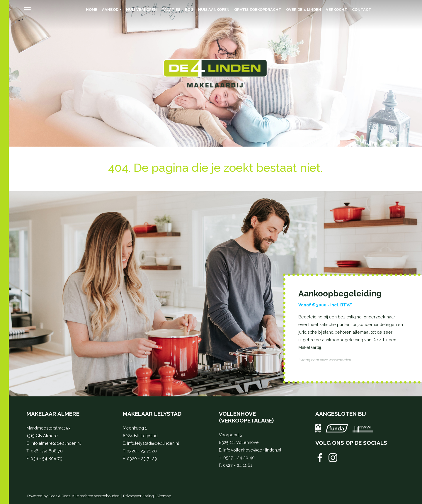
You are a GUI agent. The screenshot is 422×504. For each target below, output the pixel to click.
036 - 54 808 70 (47, 451)
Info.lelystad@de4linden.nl (153, 443)
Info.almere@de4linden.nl (56, 443)
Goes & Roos (59, 496)
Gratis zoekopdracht (258, 10)
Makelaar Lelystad (152, 414)
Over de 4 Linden (304, 10)
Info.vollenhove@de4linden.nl (252, 450)
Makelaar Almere (53, 414)
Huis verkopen (141, 10)
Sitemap (164, 496)
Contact (362, 10)
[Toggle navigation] (27, 10)
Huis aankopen (214, 10)
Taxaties (171, 10)
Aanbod (110, 10)
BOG (189, 10)
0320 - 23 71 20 (142, 451)
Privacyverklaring (138, 496)
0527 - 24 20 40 (239, 458)
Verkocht (337, 10)
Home (92, 10)
